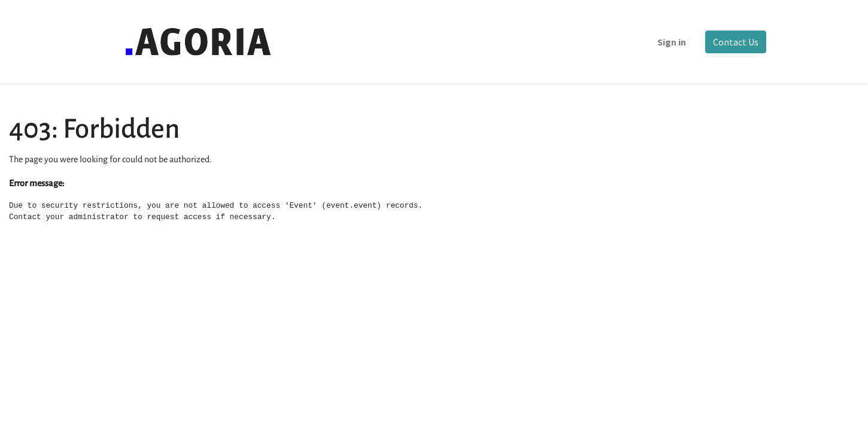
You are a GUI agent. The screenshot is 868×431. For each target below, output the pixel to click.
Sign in (672, 42)
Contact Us (736, 42)
